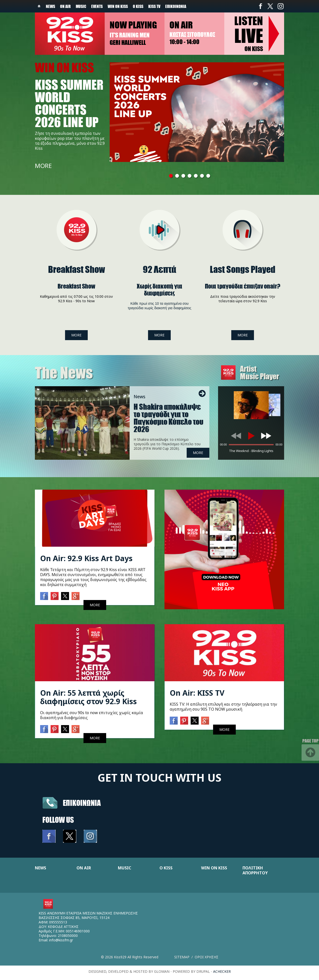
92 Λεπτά (159, 269)
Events (97, 6)
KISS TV (154, 6)
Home (39, 6)
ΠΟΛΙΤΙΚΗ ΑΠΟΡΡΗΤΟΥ (255, 870)
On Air (65, 6)
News (50, 6)
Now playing (133, 25)
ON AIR (84, 868)
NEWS (40, 868)
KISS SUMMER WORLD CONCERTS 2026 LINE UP (69, 103)
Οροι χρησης (206, 957)
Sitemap (182, 957)
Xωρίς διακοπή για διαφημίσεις (159, 290)
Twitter (270, 6)
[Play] (251, 436)
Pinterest (55, 596)
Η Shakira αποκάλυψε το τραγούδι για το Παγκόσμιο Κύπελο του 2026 (168, 418)
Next (202, 393)
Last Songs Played (243, 269)
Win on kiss (118, 6)
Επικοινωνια (82, 803)
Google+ (76, 596)
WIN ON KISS (214, 868)
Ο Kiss (138, 6)
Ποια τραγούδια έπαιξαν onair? (243, 286)
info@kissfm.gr (61, 940)
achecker (222, 971)
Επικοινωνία (176, 6)
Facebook (260, 6)
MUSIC (124, 868)
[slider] (251, 445)
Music (81, 6)
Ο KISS (166, 868)
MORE (43, 166)
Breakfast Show (77, 269)
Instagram (280, 6)
